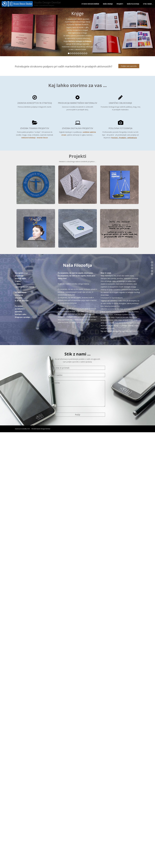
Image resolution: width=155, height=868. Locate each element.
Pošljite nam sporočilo (129, 66)
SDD (29, 429)
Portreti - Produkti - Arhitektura (124, 138)
